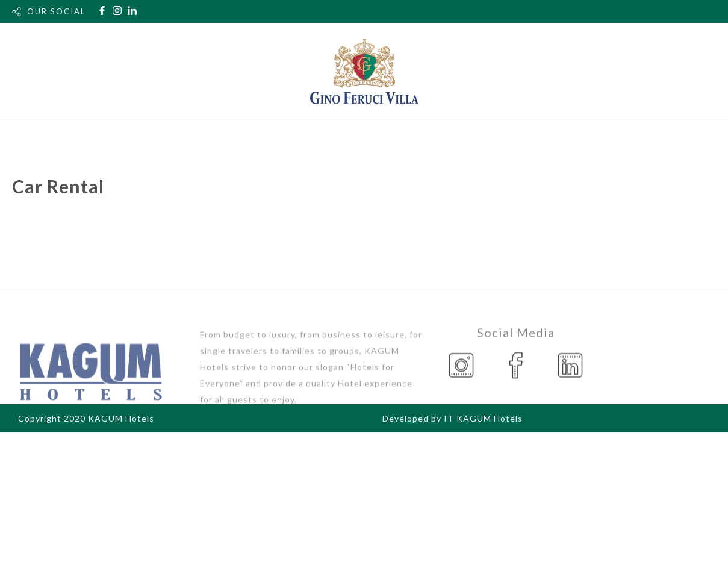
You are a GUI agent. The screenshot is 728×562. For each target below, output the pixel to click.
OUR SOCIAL (56, 11)
